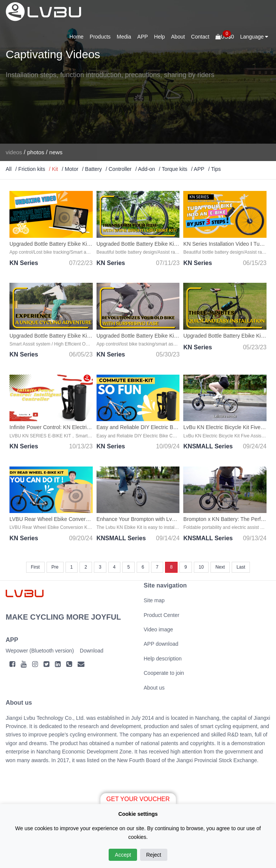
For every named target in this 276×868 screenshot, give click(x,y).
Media (124, 37)
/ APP (198, 169)
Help (160, 37)
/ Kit (53, 169)
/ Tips (214, 169)
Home (76, 37)
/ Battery (92, 169)
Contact (200, 37)
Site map (154, 600)
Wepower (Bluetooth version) (40, 651)
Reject (154, 855)
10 (201, 567)
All (9, 169)
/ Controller (119, 169)
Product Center (162, 615)
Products (100, 37)
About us (154, 688)
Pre (55, 567)
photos (36, 152)
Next (220, 567)
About (178, 37)
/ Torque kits (173, 169)
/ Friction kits (30, 169)
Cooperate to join (164, 673)
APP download (161, 644)
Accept (123, 855)
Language (254, 37)
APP (143, 37)
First (35, 567)
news (56, 152)
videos (14, 152)
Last (241, 567)
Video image (159, 629)
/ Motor (70, 169)
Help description (163, 659)
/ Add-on (145, 169)
